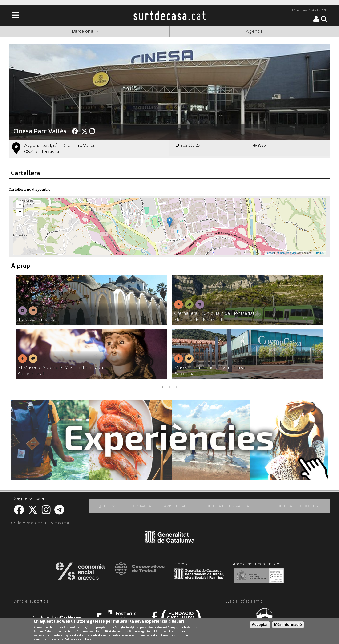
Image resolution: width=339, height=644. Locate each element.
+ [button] (20, 205)
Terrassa (50, 152)
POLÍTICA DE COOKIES (296, 506)
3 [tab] (177, 387)
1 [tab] (162, 387)
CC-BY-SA (318, 253)
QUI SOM (106, 506)
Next (320, 332)
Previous (19, 332)
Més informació (288, 625)
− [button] (20, 212)
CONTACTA (141, 506)
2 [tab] (169, 387)
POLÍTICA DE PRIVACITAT (227, 506)
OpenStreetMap (287, 253)
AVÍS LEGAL (175, 506)
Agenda (254, 31)
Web (260, 145)
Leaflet (270, 253)
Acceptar (260, 625)
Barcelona (85, 31)
